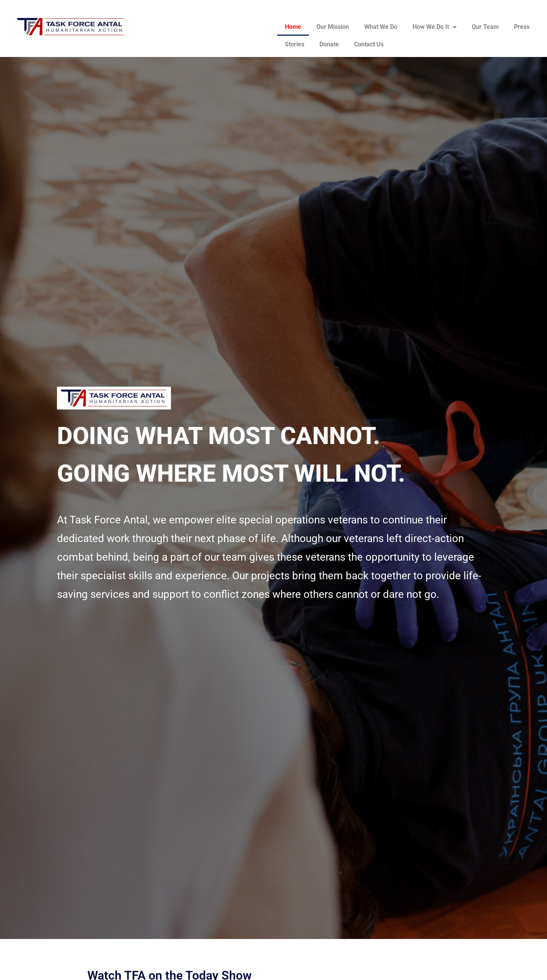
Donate (329, 44)
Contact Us (369, 44)
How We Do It (435, 27)
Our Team (485, 27)
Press (522, 27)
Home (293, 27)
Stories (295, 44)
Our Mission (333, 27)
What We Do (381, 27)
